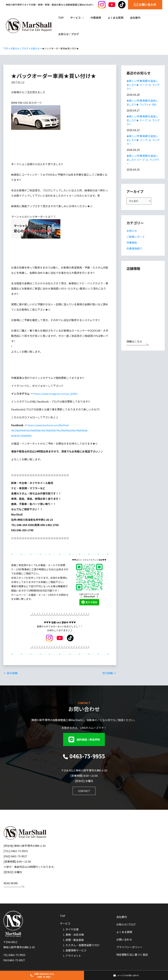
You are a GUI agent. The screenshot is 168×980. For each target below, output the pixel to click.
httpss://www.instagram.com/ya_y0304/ (58, 394)
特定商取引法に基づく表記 (132, 955)
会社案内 (122, 916)
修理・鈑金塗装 (75, 940)
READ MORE (11, 883)
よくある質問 (124, 931)
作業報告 (132, 244)
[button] (84, 739)
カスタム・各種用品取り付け (83, 945)
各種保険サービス (76, 950)
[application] (80, 18)
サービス (65, 923)
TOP (63, 915)
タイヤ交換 (72, 929)
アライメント (73, 955)
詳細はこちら (134, 343)
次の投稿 (109, 673)
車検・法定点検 (75, 934)
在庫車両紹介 (134, 250)
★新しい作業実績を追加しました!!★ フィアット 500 (142, 102)
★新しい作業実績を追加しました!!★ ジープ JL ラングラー (143, 85)
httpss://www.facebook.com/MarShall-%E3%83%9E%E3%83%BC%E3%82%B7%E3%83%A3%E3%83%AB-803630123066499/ (53, 430)
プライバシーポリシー (129, 947)
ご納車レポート (136, 238)
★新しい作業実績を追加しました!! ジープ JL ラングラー (143, 160)
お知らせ (132, 232)
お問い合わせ (124, 939)
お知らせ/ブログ (126, 924)
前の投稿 (10, 673)
